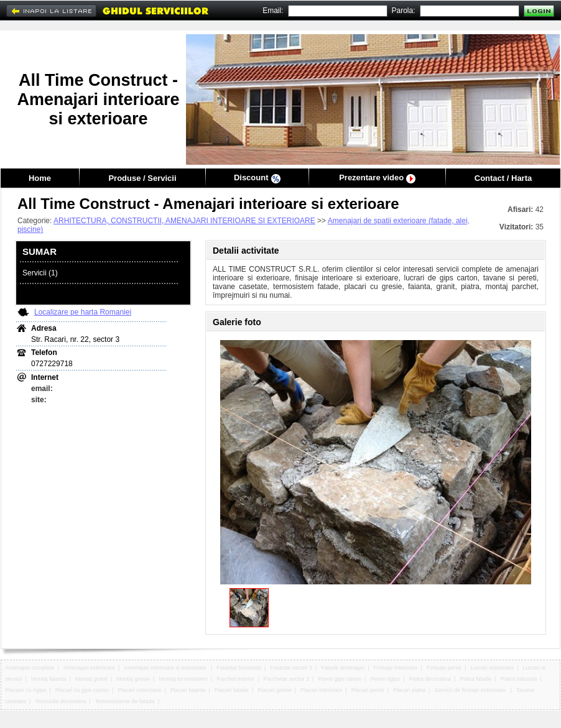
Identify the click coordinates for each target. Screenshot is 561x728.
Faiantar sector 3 (291, 668)
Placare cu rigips (26, 690)
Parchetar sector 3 (286, 679)
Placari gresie (275, 690)
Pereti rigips (386, 679)
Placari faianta (188, 690)
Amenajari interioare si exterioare (166, 668)
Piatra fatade (475, 679)
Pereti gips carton (340, 679)
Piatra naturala (519, 679)
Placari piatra (410, 690)
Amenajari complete (30, 668)
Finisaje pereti (444, 668)
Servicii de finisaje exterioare (471, 690)
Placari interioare (322, 690)
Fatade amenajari (343, 668)
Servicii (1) (40, 273)
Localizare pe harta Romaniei (83, 312)
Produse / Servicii (142, 178)
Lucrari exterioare (492, 668)
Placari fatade (232, 690)
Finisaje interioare (396, 668)
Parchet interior (235, 679)
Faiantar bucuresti (239, 668)
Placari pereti (368, 690)
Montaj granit (91, 679)
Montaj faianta (49, 679)
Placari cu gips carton (82, 690)
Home (40, 178)
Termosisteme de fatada (125, 701)
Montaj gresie (133, 679)
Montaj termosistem (183, 679)
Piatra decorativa (430, 679)
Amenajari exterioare (89, 668)
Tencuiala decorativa (60, 701)
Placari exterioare (139, 690)
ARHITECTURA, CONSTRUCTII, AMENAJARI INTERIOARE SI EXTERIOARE (184, 221)
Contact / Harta (503, 178)
